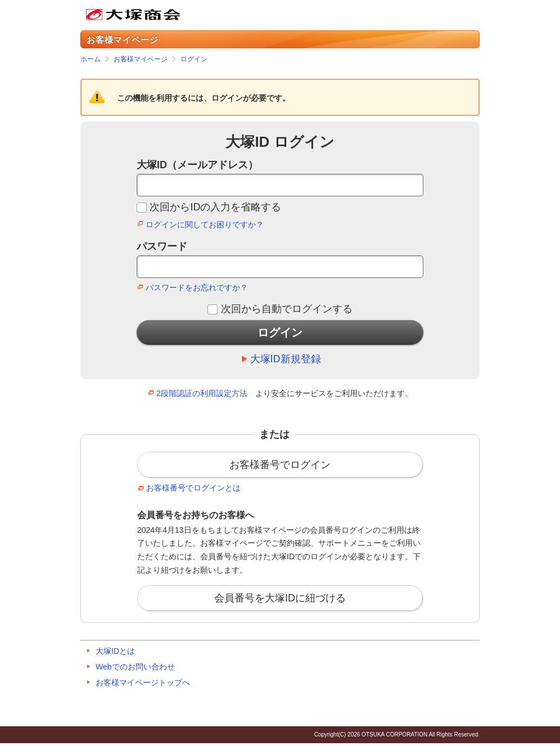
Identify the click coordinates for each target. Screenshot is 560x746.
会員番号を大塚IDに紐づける (280, 598)
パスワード (162, 246)
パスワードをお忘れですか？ (197, 287)
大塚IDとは (115, 651)
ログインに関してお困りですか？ (205, 224)
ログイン (194, 59)
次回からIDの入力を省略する (215, 207)
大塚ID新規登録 (286, 359)
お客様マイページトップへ (143, 682)
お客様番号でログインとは (193, 488)
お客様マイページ (141, 59)
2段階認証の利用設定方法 (202, 393)
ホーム (91, 59)
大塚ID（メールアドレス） (197, 165)
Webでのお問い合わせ (135, 667)
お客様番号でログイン (280, 465)
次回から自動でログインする (287, 309)
